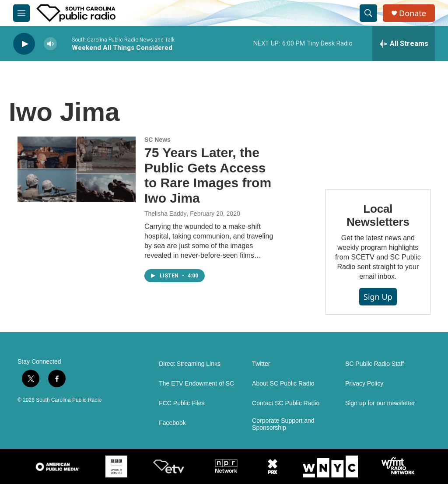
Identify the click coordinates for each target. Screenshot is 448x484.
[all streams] (404, 44)
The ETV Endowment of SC (196, 384)
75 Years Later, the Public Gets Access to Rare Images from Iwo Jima (208, 175)
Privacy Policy (364, 384)
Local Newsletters (378, 215)
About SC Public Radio (283, 384)
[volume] (50, 44)
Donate (413, 13)
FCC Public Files (182, 403)
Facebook (172, 423)
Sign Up (378, 297)
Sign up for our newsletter (380, 403)
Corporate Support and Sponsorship (283, 424)
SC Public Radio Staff (374, 364)
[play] (24, 44)
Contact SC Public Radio (286, 403)
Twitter (261, 364)
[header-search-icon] (368, 13)
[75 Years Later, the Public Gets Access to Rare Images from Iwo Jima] (77, 169)
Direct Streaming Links (190, 364)
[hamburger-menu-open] (21, 13)
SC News (157, 140)
